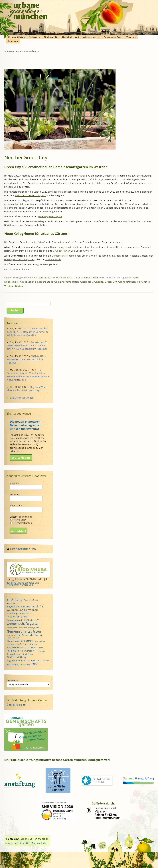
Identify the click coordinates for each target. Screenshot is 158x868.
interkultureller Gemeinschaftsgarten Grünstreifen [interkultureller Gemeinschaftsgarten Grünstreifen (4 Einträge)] (25, 636)
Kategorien (13, 680)
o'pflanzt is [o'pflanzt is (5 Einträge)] (30, 648)
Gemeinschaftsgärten (64, 256)
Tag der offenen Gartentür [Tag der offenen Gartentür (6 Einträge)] (22, 661)
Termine (131, 37)
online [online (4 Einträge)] (40, 648)
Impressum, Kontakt (17, 843)
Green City (111, 282)
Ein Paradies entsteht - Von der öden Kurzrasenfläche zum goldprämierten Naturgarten (28, 375)
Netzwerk (34, 37)
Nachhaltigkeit (71, 37)
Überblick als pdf (17, 705)
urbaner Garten (90, 278)
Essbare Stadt (53, 259)
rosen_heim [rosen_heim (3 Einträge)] (41, 651)
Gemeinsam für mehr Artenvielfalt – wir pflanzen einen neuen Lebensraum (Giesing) (28, 346)
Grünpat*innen (62, 251)
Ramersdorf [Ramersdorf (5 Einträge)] (28, 651)
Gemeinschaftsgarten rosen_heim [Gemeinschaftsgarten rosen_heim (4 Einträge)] (23, 628)
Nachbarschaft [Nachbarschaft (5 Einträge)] (14, 644)
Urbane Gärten (17, 37)
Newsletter (18, 520)
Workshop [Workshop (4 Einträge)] (26, 665)
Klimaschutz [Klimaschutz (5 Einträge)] (13, 641)
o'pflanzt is (144, 282)
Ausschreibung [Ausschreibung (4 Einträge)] (31, 600)
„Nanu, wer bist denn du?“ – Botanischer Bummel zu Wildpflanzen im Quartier (28, 332)
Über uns (13, 41)
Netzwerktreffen (21, 523)
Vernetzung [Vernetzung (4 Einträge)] (44, 661)
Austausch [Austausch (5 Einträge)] (12, 603)
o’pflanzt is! (68, 247)
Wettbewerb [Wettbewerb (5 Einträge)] (13, 664)
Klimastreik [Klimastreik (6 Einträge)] (27, 641)
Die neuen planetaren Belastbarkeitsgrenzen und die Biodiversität (26, 425)
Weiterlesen (21, 458)
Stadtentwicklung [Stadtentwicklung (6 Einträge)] (17, 657)
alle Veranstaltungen (22, 398)
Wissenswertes (92, 37)
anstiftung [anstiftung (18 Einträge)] (15, 599)
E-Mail (14, 483)
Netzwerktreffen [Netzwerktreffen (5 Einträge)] (15, 648)
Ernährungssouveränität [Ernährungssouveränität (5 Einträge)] (19, 613)
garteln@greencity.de (50, 216)
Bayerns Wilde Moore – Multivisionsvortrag (27, 389)
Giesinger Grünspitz (92, 282)
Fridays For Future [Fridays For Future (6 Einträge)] (17, 617)
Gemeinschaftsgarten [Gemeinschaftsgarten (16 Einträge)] (23, 624)
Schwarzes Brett (113, 37)
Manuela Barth (65, 278)
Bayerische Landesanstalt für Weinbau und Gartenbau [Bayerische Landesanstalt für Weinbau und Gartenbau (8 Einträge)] (25, 608)
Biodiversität (51, 37)
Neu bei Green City (26, 157)
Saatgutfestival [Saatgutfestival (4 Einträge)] (14, 654)
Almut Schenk (28, 282)
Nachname (16, 505)
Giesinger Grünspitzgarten (19, 259)
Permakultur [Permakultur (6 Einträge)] (14, 651)
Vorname (15, 494)
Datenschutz (39, 843)
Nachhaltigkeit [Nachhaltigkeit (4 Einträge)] (30, 644)
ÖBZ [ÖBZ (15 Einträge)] (35, 664)
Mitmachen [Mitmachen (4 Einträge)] (40, 641)
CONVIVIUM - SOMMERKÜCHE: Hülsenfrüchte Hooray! (26, 359)
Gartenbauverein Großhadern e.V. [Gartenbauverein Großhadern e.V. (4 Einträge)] (23, 620)
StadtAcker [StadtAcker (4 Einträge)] (28, 654)
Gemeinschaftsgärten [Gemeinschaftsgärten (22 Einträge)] (24, 631)
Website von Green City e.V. (30, 195)
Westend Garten (14, 286)
